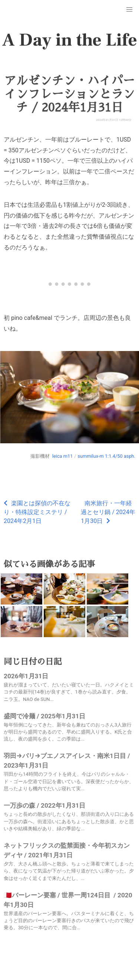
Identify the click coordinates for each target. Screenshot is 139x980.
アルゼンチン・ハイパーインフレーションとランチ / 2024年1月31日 (69, 94)
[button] (129, 10)
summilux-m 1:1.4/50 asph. (106, 456)
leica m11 (62, 456)
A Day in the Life (69, 40)
